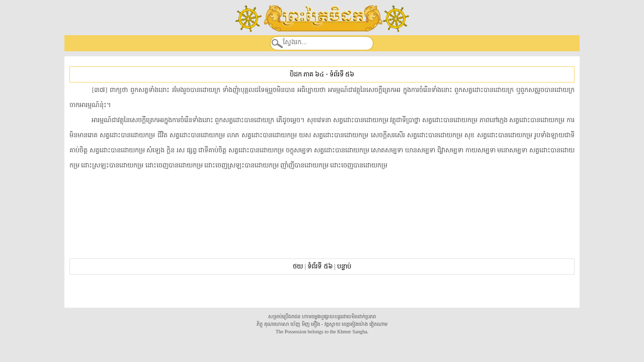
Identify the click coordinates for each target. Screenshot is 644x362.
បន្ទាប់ (344, 266)
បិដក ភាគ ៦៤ (307, 74)
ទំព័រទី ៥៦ (342, 74)
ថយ (298, 266)
